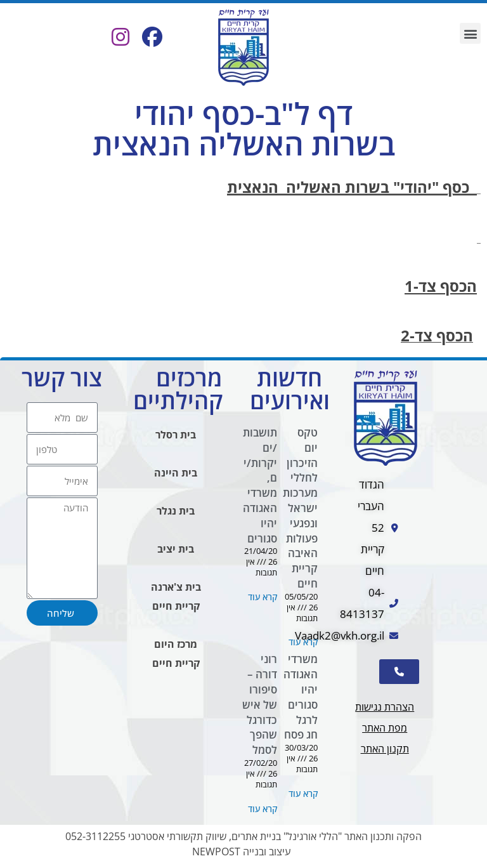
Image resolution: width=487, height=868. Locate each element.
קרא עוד (303, 642)
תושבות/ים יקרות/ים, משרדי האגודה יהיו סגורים (260, 485)
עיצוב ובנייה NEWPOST (241, 852)
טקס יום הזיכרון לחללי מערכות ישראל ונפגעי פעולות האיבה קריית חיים (300, 508)
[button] (470, 33)
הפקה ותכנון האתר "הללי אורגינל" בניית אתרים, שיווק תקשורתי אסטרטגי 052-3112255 (243, 836)
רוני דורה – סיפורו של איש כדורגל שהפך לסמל (260, 704)
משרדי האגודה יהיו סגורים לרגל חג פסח (301, 697)
